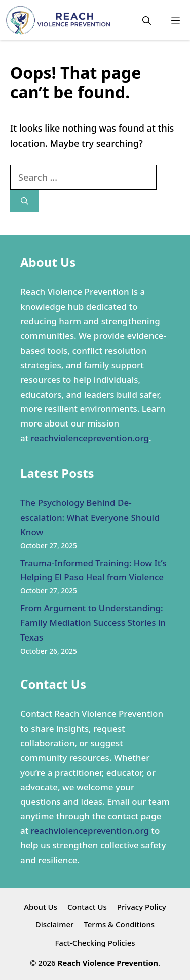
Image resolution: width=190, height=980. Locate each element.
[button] (147, 20)
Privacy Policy (142, 907)
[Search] (25, 201)
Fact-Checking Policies (95, 943)
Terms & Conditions (119, 924)
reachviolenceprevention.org (90, 438)
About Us (41, 907)
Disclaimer (55, 924)
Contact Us (87, 907)
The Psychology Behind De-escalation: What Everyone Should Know (90, 517)
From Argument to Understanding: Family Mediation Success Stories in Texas (93, 623)
